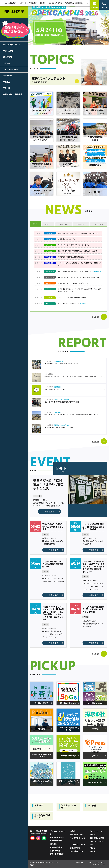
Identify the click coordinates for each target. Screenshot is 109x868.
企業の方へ (43, 3)
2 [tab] (92, 43)
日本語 (80, 3)
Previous (88, 43)
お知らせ (48, 224)
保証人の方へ (23, 3)
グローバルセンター (78, 844)
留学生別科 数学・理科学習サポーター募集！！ (74, 245)
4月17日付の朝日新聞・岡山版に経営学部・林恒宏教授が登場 (79, 277)
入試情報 (7, 63)
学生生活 (7, 82)
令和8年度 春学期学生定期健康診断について (73, 257)
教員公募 (53, 844)
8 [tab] (105, 43)
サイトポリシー (99, 865)
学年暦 (93, 835)
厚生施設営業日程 (97, 838)
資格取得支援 (75, 848)
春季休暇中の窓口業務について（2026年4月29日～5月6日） (78, 233)
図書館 (72, 831)
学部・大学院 (8, 51)
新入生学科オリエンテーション (73, 304)
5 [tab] (98, 43)
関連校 (93, 851)
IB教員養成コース (77, 851)
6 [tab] (100, 43)
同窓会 (93, 848)
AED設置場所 (69, 3)
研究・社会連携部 (57, 854)
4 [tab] (96, 43)
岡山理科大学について (12, 45)
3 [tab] (94, 43)
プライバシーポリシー (96, 863)
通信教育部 (7, 57)
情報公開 (79, 863)
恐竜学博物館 (55, 851)
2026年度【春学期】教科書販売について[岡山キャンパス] (77, 251)
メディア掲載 (64, 224)
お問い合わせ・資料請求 (13, 94)
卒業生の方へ (34, 3)
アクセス (7, 88)
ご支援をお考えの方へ (56, 3)
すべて (35, 224)
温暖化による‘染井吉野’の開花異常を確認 (72, 298)
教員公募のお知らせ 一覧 (66, 239)
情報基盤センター (77, 835)
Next (107, 43)
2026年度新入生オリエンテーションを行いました (80, 271)
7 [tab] (103, 43)
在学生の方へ (13, 3)
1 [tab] (90, 43)
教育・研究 (7, 76)
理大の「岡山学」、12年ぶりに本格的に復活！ (74, 283)
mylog (5, 3)
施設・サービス (96, 831)
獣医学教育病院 (56, 847)
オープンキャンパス (11, 69)
